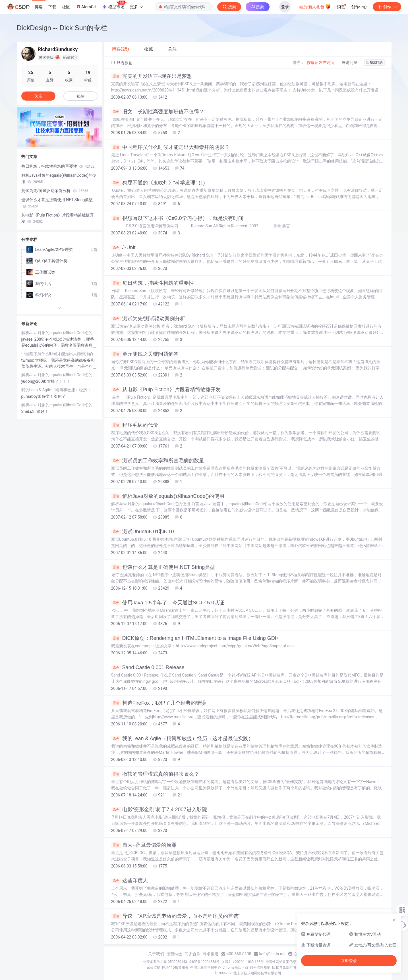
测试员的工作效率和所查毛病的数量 (158, 461)
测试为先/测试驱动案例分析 (148, 319)
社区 (66, 7)
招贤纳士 (174, 954)
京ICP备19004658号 (204, 962)
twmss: (28, 360)
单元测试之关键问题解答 (145, 354)
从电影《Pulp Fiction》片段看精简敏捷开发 (166, 390)
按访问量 (349, 63)
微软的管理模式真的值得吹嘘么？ (155, 774)
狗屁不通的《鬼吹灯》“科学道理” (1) (158, 183)
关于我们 (156, 954)
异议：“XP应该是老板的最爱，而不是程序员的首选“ (176, 916)
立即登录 (349, 961)
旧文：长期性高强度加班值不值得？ (158, 112)
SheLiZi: (29, 411)
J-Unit (123, 247)
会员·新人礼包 (315, 6)
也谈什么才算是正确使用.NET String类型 (163, 567)
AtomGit (86, 7)
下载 (52, 7)
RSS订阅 (374, 63)
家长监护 (154, 967)
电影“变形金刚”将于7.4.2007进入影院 (159, 810)
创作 (387, 7)
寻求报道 (211, 954)
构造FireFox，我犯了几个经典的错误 (159, 703)
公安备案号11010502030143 (165, 962)
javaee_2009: (33, 339)
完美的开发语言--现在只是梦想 (152, 76)
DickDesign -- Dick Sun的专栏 (62, 28)
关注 (38, 96)
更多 (136, 7)
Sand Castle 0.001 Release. (149, 667)
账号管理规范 (260, 967)
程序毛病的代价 (135, 425)
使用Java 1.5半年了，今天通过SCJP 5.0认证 (168, 603)
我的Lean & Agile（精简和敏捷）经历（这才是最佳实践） (182, 738)
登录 (285, 7)
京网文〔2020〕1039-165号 (243, 962)
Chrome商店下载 (235, 967)
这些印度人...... (134, 881)
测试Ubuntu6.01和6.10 (143, 532)
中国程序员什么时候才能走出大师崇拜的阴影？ (170, 147)
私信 (80, 96)
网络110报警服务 (175, 967)
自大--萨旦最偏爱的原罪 (144, 845)
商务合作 (192, 954)
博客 (39, 7)
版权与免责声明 (284, 967)
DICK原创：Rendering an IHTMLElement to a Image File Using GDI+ (195, 638)
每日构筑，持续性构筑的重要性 (153, 283)
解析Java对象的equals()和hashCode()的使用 (168, 496)
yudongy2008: (34, 381)
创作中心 (359, 7)
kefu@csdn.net (273, 954)
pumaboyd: (32, 396)
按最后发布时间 (321, 63)
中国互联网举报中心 (206, 967)
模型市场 (114, 5)
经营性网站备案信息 (281, 962)
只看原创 (122, 63)
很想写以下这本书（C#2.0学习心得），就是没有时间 (177, 218)
